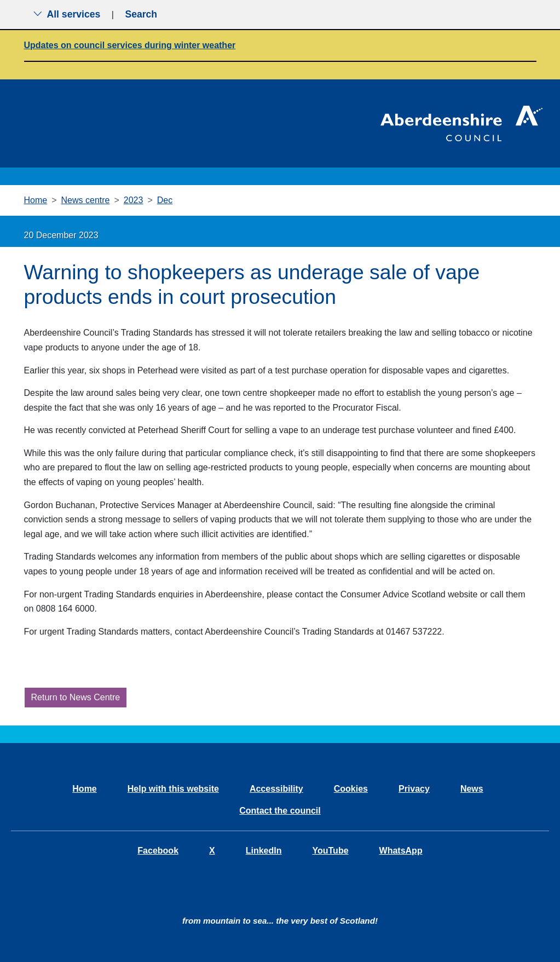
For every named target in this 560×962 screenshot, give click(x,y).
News (472, 789)
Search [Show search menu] (141, 14)
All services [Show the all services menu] (67, 14)
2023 (134, 200)
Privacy (414, 789)
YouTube (330, 851)
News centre (86, 200)
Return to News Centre (76, 697)
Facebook (158, 851)
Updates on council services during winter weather (130, 45)
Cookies (351, 789)
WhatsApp (401, 851)
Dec (165, 200)
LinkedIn (264, 851)
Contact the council (280, 811)
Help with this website (173, 789)
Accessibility (276, 789)
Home (36, 200)
